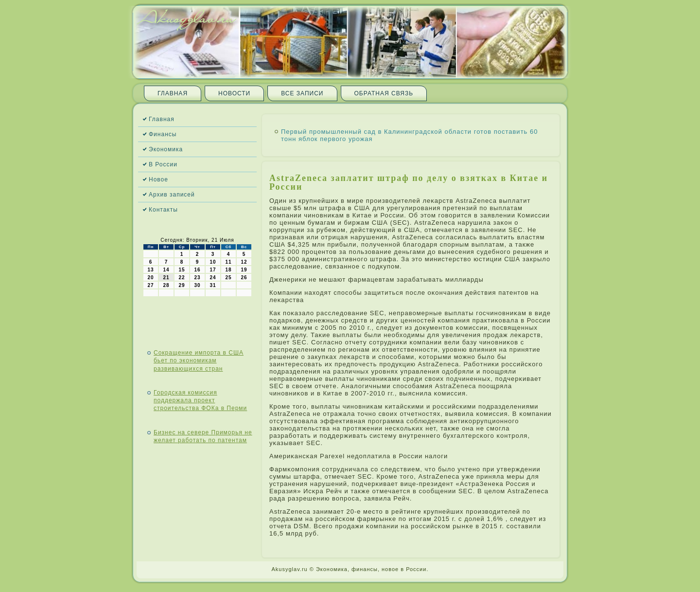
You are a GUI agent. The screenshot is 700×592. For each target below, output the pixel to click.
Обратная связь (384, 93)
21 (166, 278)
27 (150, 285)
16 (197, 270)
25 (228, 278)
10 (213, 262)
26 (244, 278)
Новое (158, 179)
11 (228, 262)
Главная (173, 93)
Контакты (163, 210)
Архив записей (172, 195)
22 (182, 278)
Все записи (302, 93)
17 (213, 270)
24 (213, 278)
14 (166, 270)
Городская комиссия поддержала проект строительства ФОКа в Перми (200, 401)
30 (197, 285)
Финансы (163, 134)
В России (163, 164)
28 (166, 285)
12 (244, 262)
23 (197, 278)
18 (228, 270)
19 (244, 270)
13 (150, 270)
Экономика (166, 149)
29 (182, 285)
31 (213, 285)
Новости (234, 93)
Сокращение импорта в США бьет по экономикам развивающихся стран (199, 361)
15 (182, 270)
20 (150, 278)
